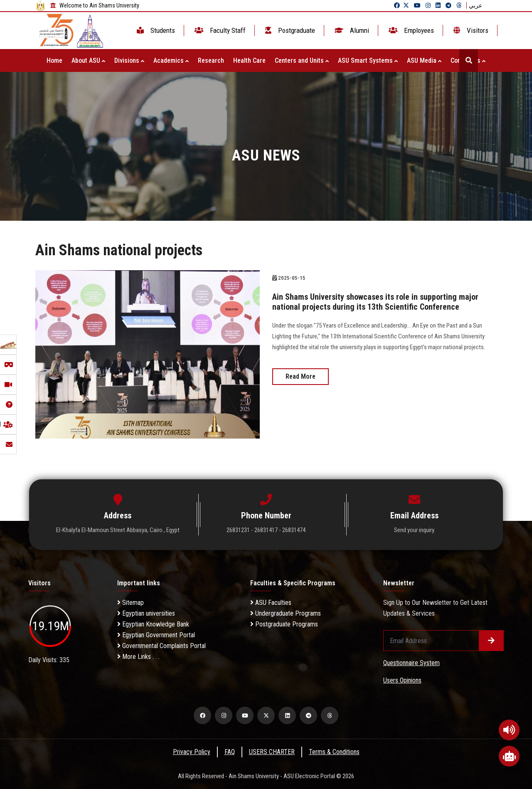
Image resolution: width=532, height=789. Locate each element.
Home (54, 60)
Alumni (351, 30)
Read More (300, 376)
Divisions (129, 60)
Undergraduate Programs (286, 613)
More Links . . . (138, 657)
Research (211, 60)
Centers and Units (302, 60)
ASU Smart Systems (368, 60)
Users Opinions (402, 680)
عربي (475, 5)
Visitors (470, 30)
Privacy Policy (192, 752)
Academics (171, 60)
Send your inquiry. (415, 530)
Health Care (249, 60)
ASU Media (424, 60)
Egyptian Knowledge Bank (153, 624)
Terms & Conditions (334, 752)
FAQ (230, 752)
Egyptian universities (146, 613)
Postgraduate (289, 30)
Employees (410, 30)
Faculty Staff (219, 30)
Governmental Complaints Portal (161, 646)
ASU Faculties (271, 603)
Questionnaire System (411, 663)
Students (155, 30)
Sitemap (131, 603)
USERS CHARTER (272, 752)
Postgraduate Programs (284, 624)
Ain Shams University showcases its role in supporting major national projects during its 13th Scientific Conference (375, 302)
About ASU (88, 60)
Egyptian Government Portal (156, 635)
